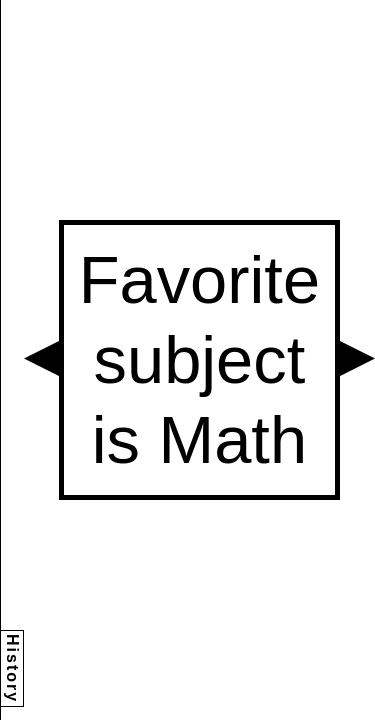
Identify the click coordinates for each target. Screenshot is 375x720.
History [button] (12, 668)
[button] (41, 358)
